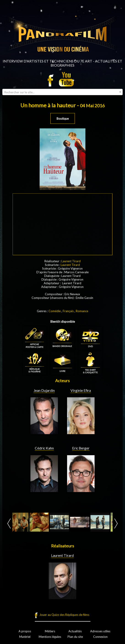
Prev (9, 524)
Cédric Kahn (44, 448)
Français (68, 311)
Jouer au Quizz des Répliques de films (64, 615)
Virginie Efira (81, 390)
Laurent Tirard (71, 261)
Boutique (63, 119)
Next (116, 524)
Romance (82, 311)
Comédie (55, 311)
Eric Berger (81, 448)
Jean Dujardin (44, 390)
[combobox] (62, 92)
